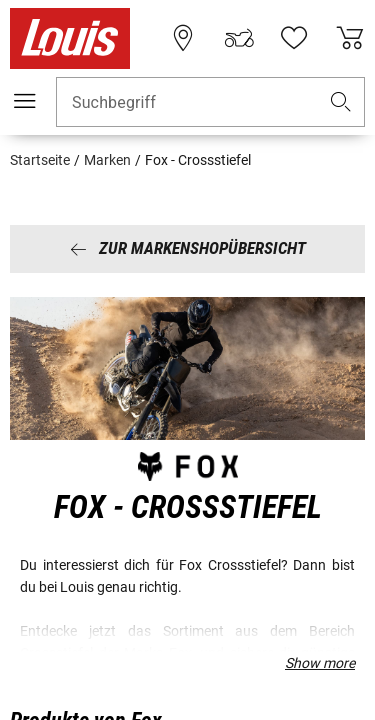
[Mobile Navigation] (25, 101)
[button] (341, 102)
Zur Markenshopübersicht (188, 248)
